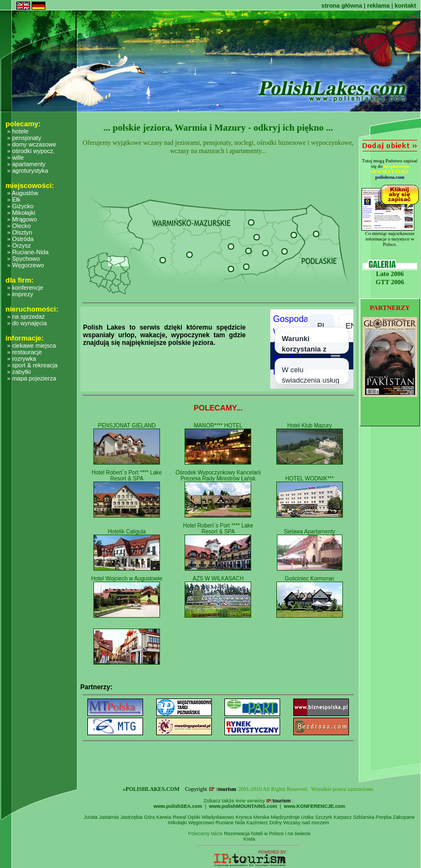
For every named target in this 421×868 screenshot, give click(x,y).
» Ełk (14, 200)
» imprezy (20, 294)
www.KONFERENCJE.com (315, 806)
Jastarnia (109, 817)
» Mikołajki (21, 213)
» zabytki (19, 372)
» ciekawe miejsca (31, 345)
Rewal (179, 817)
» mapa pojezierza (32, 378)
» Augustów (23, 193)
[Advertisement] (45, 621)
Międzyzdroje (285, 817)
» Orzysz (19, 245)
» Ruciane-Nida (28, 252)
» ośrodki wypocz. (31, 151)
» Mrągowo (22, 219)
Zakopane (404, 817)
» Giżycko (20, 206)
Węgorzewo (201, 823)
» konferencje (25, 288)
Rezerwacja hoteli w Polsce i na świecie (267, 834)
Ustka (307, 817)
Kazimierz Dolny (264, 823)
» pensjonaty (24, 138)
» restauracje (25, 352)
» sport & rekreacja (32, 365)
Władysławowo (218, 817)
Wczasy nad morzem (306, 823)
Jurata (90, 817)
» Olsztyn (20, 232)
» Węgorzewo (25, 265)
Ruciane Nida (230, 823)
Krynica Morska (252, 817)
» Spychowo (23, 259)
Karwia (164, 817)
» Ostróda (20, 239)
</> (312, 349)
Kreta (250, 839)
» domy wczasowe (32, 144)
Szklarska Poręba (372, 817)
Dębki (194, 817)
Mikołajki (178, 823)
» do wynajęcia (27, 323)
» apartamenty (26, 164)
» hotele (18, 131)
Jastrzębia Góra (138, 817)
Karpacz (343, 817)
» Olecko (19, 226)
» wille (16, 157)
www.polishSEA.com (178, 806)
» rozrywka (22, 359)
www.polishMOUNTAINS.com (243, 806)
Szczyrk (324, 817)
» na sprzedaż (26, 316)
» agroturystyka (28, 171)
